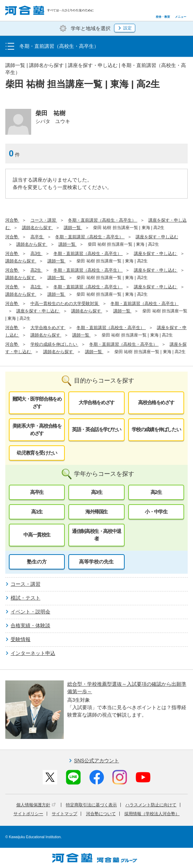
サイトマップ (64, 814)
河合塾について (101, 814)
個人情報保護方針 (36, 805)
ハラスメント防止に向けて (151, 805)
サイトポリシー (28, 814)
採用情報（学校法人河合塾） (152, 814)
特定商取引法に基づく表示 (91, 805)
